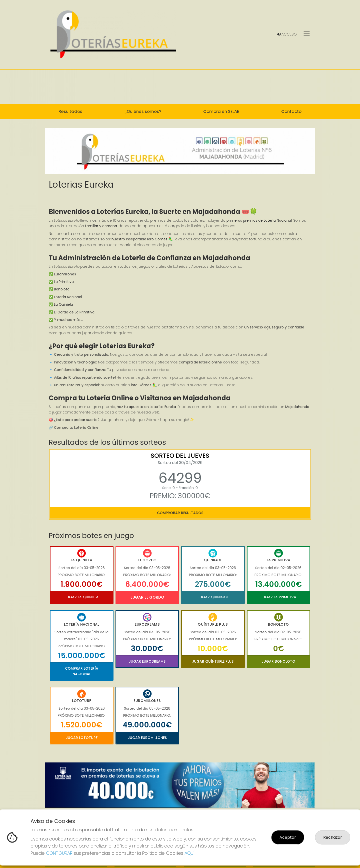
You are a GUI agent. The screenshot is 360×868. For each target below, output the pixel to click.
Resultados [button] (70, 111)
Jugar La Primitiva (278, 597)
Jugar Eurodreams (147, 661)
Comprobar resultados (180, 513)
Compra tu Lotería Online (76, 427)
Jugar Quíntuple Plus (213, 661)
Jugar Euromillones (147, 738)
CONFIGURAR (59, 853)
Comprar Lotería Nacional (82, 671)
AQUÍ (189, 853)
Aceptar (288, 837)
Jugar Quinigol (213, 597)
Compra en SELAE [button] (221, 111)
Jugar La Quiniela (81, 597)
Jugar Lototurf (82, 738)
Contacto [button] (291, 111)
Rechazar (333, 837)
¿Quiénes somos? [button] (143, 111)
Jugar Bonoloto (278, 661)
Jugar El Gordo (147, 597)
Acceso (287, 34)
